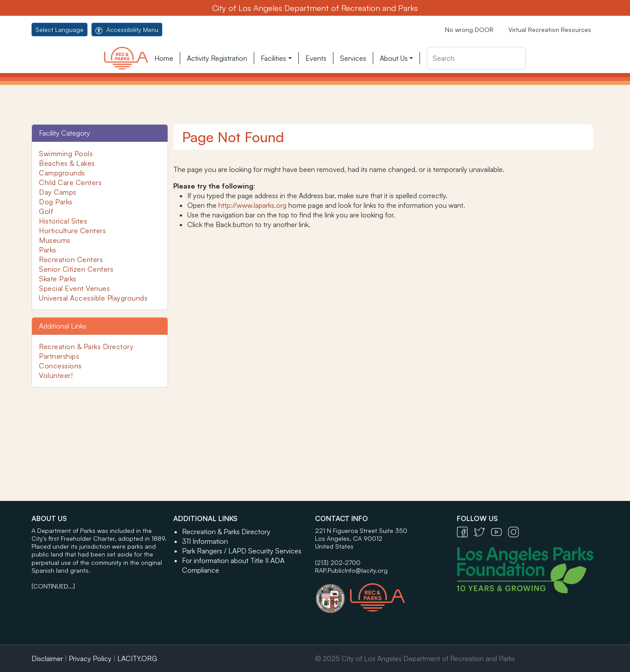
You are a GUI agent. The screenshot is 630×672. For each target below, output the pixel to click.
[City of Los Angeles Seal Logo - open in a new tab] (332, 594)
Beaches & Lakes (67, 163)
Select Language (59, 30)
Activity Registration (217, 58)
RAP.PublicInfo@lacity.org (351, 570)
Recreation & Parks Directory (86, 346)
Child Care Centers (70, 182)
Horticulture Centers (72, 231)
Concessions (60, 366)
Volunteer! (56, 375)
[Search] (476, 58)
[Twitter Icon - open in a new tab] (482, 531)
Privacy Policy (90, 658)
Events (316, 58)
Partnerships (59, 356)
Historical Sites (63, 221)
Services (353, 58)
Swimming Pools (66, 154)
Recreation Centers (71, 259)
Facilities (273, 58)
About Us (394, 58)
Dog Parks (56, 202)
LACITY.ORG (137, 658)
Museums (55, 240)
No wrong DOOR (469, 30)
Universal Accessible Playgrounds (93, 298)
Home (164, 58)
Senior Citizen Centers (76, 269)
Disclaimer (47, 658)
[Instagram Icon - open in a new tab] (516, 531)
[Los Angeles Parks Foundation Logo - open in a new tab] (527, 569)
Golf (46, 211)
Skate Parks (58, 279)
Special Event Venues (74, 288)
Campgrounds (62, 173)
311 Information (205, 541)
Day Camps (58, 192)
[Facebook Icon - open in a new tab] (465, 531)
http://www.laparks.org (252, 205)
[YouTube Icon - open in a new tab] (499, 531)
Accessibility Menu (127, 30)
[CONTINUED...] (53, 586)
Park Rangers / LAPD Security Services (242, 551)
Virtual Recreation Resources (550, 30)
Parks (48, 250)
